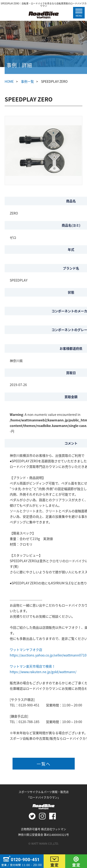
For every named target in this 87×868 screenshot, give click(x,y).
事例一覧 (27, 81)
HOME (9, 81)
